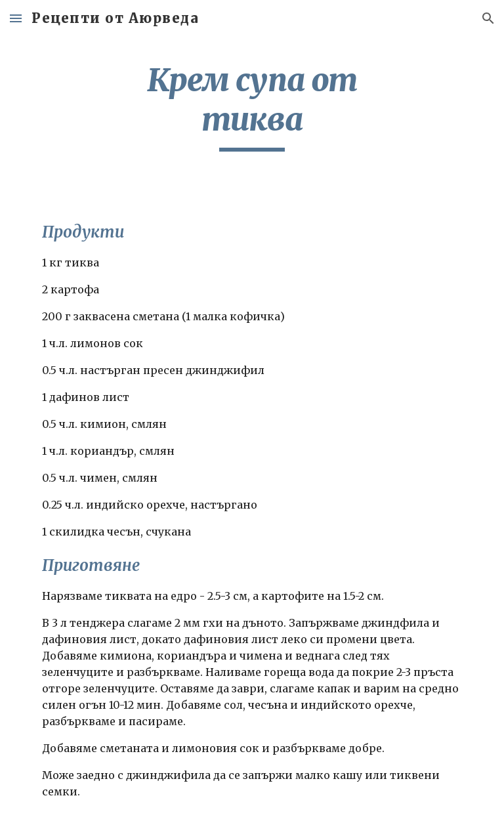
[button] (16, 18)
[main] (252, 106)
